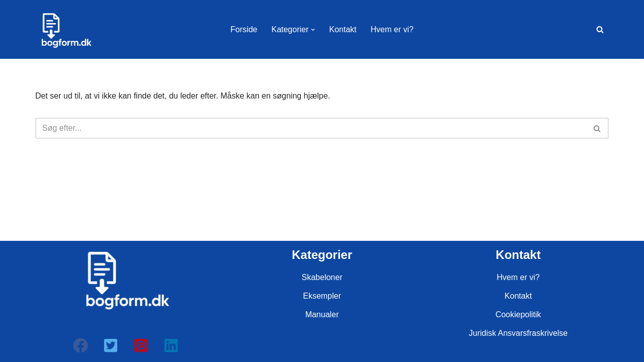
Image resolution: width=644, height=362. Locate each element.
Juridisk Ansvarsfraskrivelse (518, 333)
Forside (244, 29)
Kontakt (343, 29)
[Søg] (600, 29)
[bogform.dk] (65, 29)
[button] (313, 30)
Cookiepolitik (518, 314)
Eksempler (322, 296)
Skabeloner (322, 277)
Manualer (322, 314)
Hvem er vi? (392, 29)
